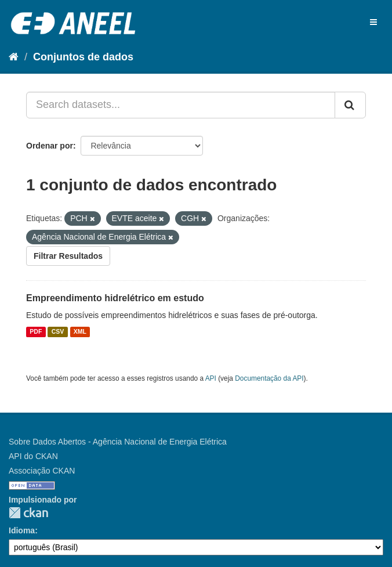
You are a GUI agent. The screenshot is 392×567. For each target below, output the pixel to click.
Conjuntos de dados (83, 57)
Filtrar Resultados (68, 256)
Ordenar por (50, 146)
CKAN (28, 513)
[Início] (14, 57)
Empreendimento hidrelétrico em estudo (115, 298)
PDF (36, 332)
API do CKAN (33, 456)
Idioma (22, 530)
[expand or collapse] (373, 22)
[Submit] (350, 105)
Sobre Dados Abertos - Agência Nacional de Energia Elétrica (118, 442)
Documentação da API (269, 378)
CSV (58, 332)
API (211, 378)
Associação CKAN (42, 471)
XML (80, 332)
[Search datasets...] (181, 105)
